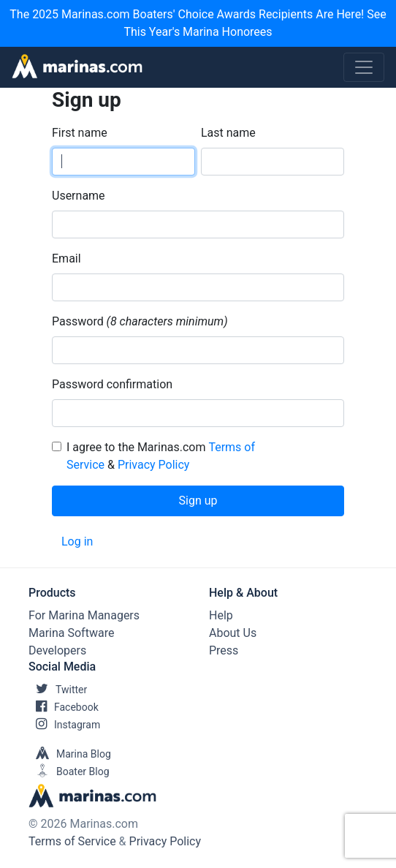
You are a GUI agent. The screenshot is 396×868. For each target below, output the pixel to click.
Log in (77, 541)
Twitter (58, 690)
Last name (228, 133)
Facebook (64, 707)
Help (221, 615)
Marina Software (71, 633)
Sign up (198, 501)
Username (79, 196)
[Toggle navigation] (364, 67)
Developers (57, 650)
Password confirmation (112, 384)
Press (224, 650)
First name (80, 133)
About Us (233, 633)
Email (66, 258)
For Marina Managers (84, 615)
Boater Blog (69, 771)
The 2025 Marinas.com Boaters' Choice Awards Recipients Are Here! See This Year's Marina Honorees (198, 23)
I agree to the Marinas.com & (161, 456)
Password (78, 321)
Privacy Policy (154, 465)
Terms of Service (72, 841)
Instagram (64, 725)
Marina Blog (70, 754)
